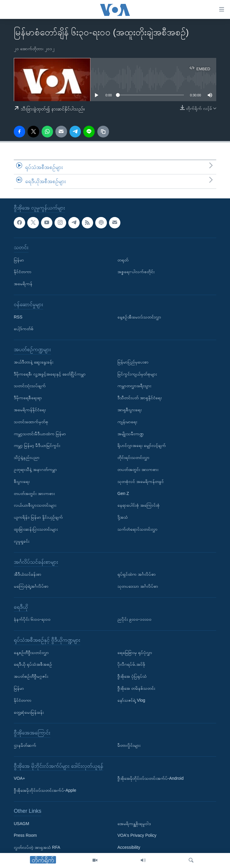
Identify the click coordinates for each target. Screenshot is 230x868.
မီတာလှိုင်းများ (129, 745)
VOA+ (19, 778)
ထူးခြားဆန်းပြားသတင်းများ (36, 529)
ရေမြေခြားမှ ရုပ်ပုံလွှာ (135, 652)
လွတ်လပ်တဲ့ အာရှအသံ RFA (37, 847)
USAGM (21, 823)
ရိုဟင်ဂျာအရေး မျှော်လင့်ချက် (142, 445)
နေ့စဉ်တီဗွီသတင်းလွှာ (31, 652)
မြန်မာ (19, 260)
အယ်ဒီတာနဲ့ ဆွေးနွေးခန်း (34, 362)
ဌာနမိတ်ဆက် (25, 745)
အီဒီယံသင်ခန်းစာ (28, 574)
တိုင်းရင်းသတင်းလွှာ (133, 457)
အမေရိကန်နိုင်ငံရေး (30, 410)
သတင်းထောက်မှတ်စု (31, 422)
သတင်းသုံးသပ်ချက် (30, 386)
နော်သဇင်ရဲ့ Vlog (131, 700)
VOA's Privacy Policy (137, 835)
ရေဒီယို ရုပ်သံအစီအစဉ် (33, 664)
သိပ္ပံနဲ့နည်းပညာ (27, 457)
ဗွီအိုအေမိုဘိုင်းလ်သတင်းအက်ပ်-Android (150, 778)
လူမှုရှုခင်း (22, 541)
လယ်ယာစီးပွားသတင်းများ (35, 505)
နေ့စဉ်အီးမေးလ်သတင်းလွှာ (139, 317)
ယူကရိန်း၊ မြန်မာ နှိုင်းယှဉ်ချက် (38, 517)
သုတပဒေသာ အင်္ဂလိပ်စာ (138, 586)
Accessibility (129, 847)
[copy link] (103, 131)
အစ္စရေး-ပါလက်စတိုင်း (136, 272)
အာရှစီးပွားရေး (130, 410)
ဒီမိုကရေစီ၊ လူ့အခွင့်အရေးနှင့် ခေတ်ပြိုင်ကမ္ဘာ (50, 374)
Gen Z (123, 493)
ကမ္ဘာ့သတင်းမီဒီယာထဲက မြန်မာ (40, 433)
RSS (18, 317)
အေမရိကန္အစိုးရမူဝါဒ (134, 823)
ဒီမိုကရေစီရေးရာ (28, 398)
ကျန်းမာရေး (127, 422)
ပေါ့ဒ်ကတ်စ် (24, 329)
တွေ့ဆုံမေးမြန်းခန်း (29, 712)
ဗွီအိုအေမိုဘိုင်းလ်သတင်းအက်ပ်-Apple (45, 790)
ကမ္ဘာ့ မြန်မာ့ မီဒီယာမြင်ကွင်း (37, 445)
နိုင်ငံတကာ (23, 272)
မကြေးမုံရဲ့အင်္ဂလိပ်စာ (31, 586)
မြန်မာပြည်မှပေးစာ (133, 362)
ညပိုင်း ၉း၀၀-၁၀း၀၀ (134, 619)
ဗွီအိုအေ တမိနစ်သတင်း (136, 688)
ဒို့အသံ (123, 517)
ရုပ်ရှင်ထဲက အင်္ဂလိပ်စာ (137, 574)
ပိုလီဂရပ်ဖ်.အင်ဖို (131, 664)
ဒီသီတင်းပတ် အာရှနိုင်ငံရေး (140, 398)
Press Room (25, 835)
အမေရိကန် (23, 284)
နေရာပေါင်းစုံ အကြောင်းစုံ (139, 505)
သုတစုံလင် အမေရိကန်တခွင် (141, 481)
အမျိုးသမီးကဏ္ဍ (131, 433)
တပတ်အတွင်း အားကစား (34, 493)
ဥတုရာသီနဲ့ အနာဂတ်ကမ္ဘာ (35, 469)
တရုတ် (123, 260)
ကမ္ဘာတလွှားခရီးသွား (134, 386)
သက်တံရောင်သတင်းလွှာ (137, 529)
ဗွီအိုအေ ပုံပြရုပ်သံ (132, 676)
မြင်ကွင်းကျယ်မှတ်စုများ (137, 374)
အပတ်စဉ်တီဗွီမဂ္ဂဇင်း (31, 676)
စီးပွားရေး (22, 481)
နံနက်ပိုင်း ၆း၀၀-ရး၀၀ (32, 619)
